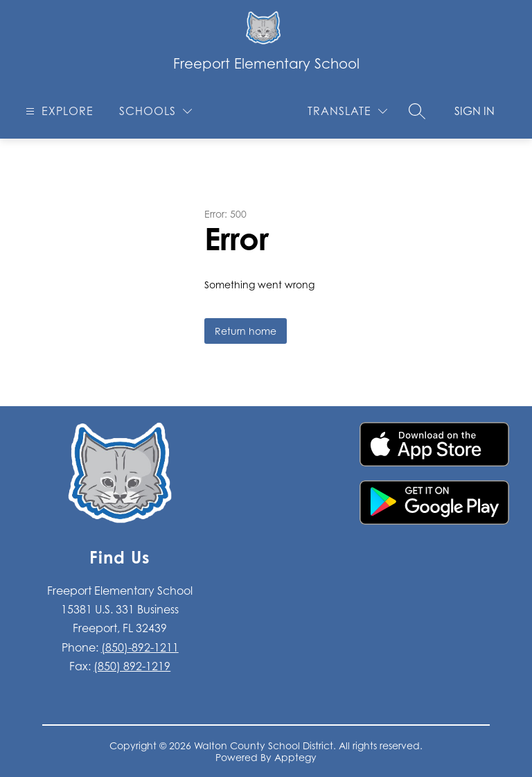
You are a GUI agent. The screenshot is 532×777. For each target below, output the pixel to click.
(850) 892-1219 (132, 666)
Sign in (475, 111)
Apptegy (295, 757)
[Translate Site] (347, 111)
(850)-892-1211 (140, 647)
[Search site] (417, 111)
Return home (246, 331)
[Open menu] (58, 111)
